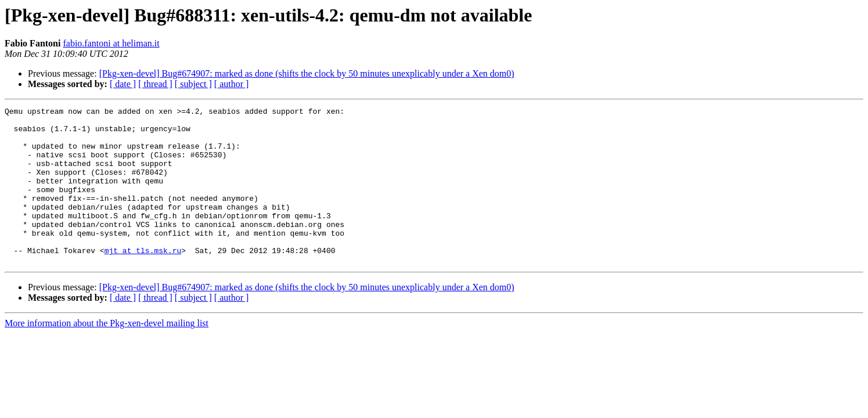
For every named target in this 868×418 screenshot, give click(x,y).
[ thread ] (155, 84)
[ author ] (232, 84)
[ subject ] (193, 84)
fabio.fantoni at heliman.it (111, 43)
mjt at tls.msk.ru (143, 280)
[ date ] (123, 84)
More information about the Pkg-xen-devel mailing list (107, 354)
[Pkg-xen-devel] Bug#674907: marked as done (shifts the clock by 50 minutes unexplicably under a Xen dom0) (307, 73)
